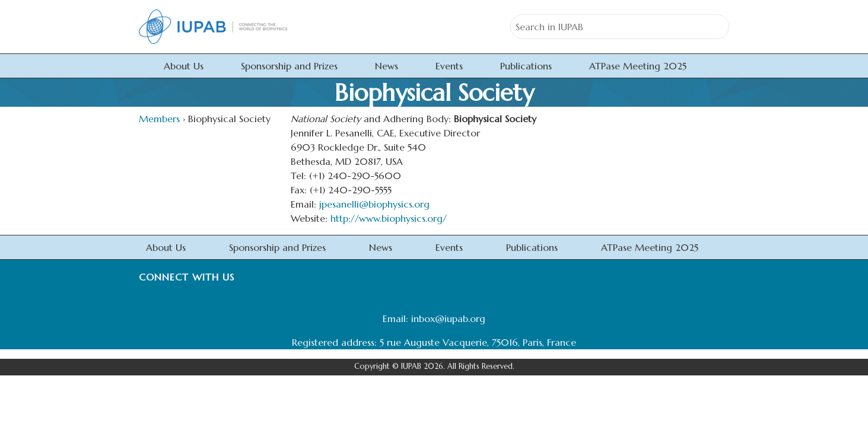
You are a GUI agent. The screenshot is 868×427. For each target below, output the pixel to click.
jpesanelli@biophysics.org (374, 204)
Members (159, 119)
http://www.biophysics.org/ (389, 218)
